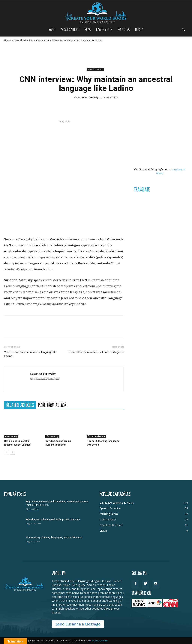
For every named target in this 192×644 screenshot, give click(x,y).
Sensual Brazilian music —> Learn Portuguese (96, 352)
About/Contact (70, 30)
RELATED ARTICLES (20, 405)
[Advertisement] (96, 55)
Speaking (124, 30)
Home (52, 30)
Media (139, 30)
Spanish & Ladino (23, 40)
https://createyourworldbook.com (45, 379)
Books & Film (104, 30)
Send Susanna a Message (78, 624)
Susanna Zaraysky (88, 97)
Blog (88, 30)
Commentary (11, 436)
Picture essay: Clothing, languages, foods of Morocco (54, 537)
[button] (183, 30)
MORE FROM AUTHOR (52, 405)
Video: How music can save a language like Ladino (31, 354)
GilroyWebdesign (98, 641)
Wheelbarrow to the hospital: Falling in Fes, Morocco (53, 520)
